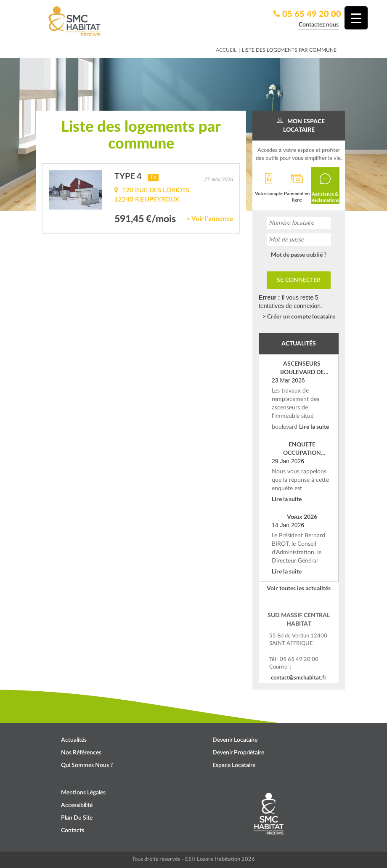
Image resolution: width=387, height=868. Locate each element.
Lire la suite (314, 426)
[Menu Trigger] (356, 18)
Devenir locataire (235, 740)
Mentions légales (83, 793)
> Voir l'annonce (210, 218)
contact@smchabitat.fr (299, 677)
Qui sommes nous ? (87, 765)
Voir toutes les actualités (299, 588)
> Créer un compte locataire (299, 316)
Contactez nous (319, 25)
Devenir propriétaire (238, 753)
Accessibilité (77, 805)
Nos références (81, 753)
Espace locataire (234, 765)
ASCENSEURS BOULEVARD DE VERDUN (302, 368)
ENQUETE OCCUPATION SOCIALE (302, 449)
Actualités (74, 740)
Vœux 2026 (302, 516)
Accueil (226, 50)
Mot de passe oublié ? (299, 254)
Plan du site (77, 818)
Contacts (73, 831)
